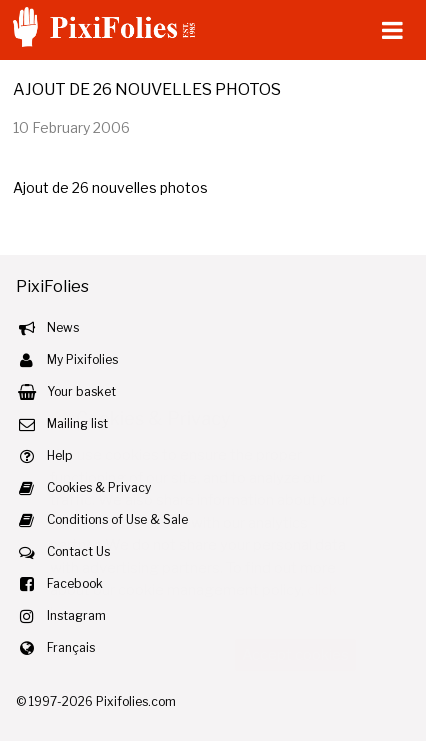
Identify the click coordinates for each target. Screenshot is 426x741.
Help (59, 455)
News (63, 327)
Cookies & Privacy (99, 487)
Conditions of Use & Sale (117, 519)
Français (71, 647)
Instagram (76, 615)
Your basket (81, 391)
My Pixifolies (82, 359)
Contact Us (78, 551)
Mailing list (77, 423)
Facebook (75, 583)
